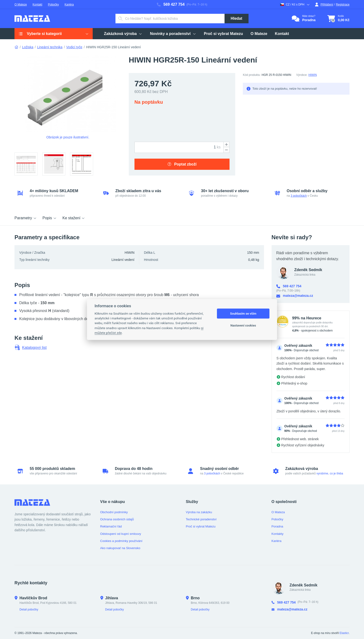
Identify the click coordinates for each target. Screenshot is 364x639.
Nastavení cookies (243, 325)
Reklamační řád (111, 526)
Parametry (26, 218)
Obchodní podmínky (114, 512)
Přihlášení (324, 5)
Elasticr (344, 633)
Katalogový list (31, 347)
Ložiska (28, 47)
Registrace (343, 5)
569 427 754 (171, 4)
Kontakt (37, 5)
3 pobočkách (299, 196)
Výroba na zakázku (199, 512)
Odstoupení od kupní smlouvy (121, 534)
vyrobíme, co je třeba (330, 473)
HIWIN (313, 75)
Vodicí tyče (74, 47)
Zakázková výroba (123, 34)
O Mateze (21, 5)
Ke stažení (74, 218)
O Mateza (278, 512)
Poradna (277, 526)
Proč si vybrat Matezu (223, 34)
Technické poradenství (201, 519)
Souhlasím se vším (243, 314)
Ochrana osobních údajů (117, 519)
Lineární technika (50, 47)
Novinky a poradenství (173, 34)
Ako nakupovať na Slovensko (120, 548)
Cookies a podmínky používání (121, 541)
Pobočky (53, 5)
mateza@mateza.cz (295, 296)
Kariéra (69, 5)
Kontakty (278, 534)
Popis (50, 218)
